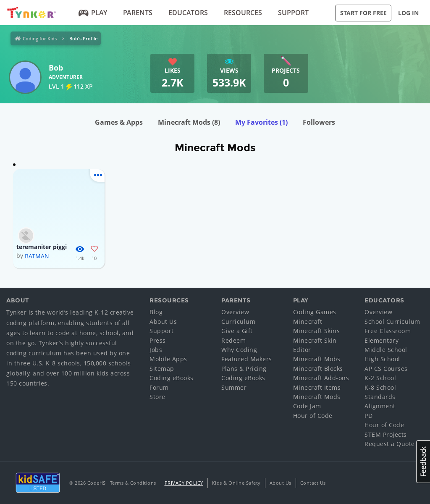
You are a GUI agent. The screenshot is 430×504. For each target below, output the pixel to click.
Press (158, 340)
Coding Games (315, 312)
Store (157, 397)
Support (293, 13)
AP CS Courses (386, 369)
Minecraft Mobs (317, 359)
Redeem (233, 340)
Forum (159, 387)
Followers (319, 122)
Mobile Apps (168, 359)
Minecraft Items (317, 387)
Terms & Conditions (133, 483)
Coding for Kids (40, 38)
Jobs (156, 350)
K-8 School (380, 387)
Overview (235, 312)
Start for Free (363, 13)
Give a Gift (237, 331)
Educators (188, 13)
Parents (138, 13)
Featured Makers (247, 359)
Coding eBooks (172, 378)
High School (382, 359)
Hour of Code (313, 416)
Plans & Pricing (244, 369)
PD (368, 416)
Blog (156, 312)
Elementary (381, 340)
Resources (243, 13)
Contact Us (313, 483)
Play (93, 13)
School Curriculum (392, 322)
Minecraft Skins (317, 331)
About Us (163, 322)
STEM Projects (386, 434)
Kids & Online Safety (236, 483)
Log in (408, 13)
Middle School (386, 350)
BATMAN (37, 256)
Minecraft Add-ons (321, 378)
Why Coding (239, 350)
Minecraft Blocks (318, 369)
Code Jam (307, 406)
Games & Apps (119, 122)
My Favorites (261, 122)
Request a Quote (390, 444)
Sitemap (162, 369)
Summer (234, 387)
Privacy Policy (184, 483)
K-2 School (380, 378)
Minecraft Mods (189, 122)
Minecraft (308, 322)
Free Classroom (388, 331)
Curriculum (238, 322)
